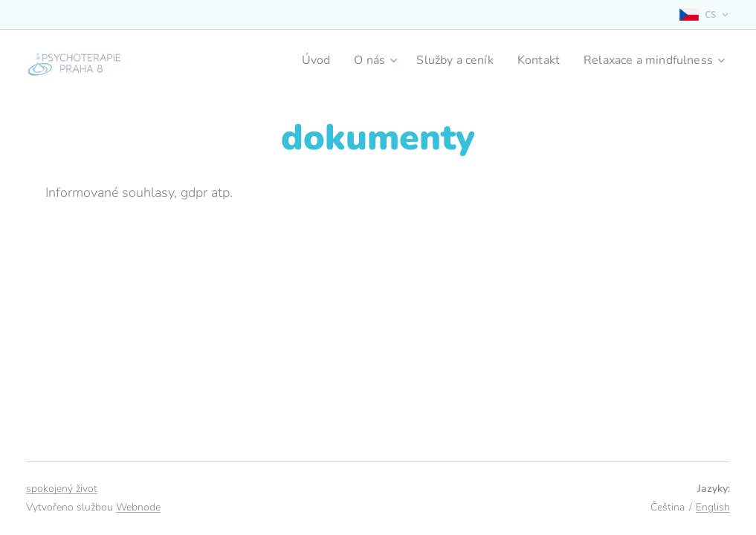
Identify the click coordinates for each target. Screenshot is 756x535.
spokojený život (62, 489)
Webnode (138, 507)
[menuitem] (297, 60)
